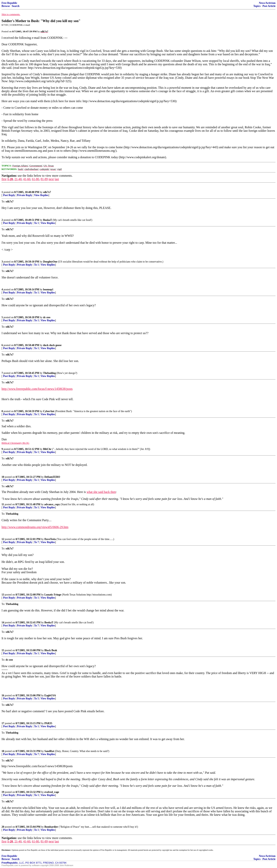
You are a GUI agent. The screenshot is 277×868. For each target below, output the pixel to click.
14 (3, 622)
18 (3, 751)
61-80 (35, 179)
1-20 (10, 179)
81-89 (44, 179)
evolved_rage (52, 792)
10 (3, 477)
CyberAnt (49, 411)
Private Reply (25, 195)
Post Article (269, 6)
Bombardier (51, 827)
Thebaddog (49, 373)
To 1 (36, 223)
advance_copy (52, 504)
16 (3, 695)
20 (3, 827)
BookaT (48, 220)
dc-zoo (47, 317)
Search (16, 6)
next (51, 179)
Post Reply (9, 195)
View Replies (41, 195)
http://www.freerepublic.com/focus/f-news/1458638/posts (37, 389)
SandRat (49, 751)
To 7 (36, 542)
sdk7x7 (47, 192)
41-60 (27, 179)
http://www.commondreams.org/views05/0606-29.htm (35, 527)
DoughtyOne (50, 262)
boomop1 (48, 289)
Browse (6, 6)
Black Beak (51, 650)
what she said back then (101, 492)
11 (3, 504)
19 (3, 792)
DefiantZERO (52, 477)
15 (3, 650)
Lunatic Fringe (53, 595)
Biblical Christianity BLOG (15, 443)
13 (3, 595)
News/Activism (267, 3)
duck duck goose (52, 345)
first (4, 179)
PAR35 (48, 723)
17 (3, 723)
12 (3, 539)
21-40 (18, 179)
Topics (257, 6)
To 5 (36, 699)
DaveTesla (50, 539)
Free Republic (9, 3)
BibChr (47, 449)
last (57, 179)
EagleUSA (50, 695)
